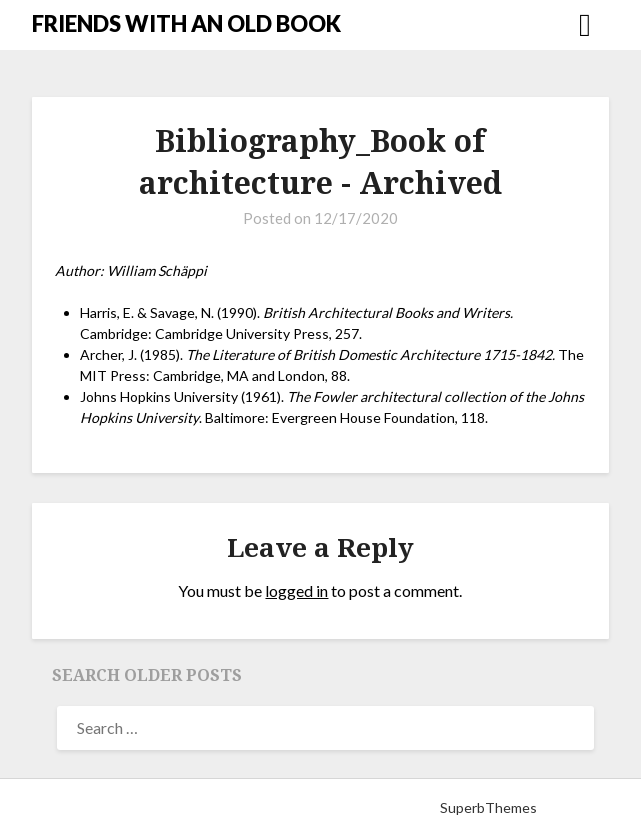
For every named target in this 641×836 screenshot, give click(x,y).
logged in (296, 590)
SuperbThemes (488, 807)
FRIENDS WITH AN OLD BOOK (186, 23)
